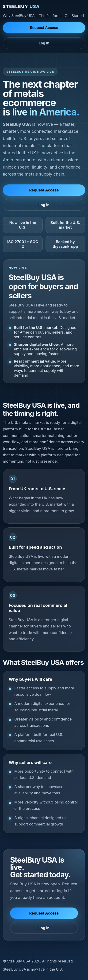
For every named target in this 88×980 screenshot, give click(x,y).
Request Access (44, 28)
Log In (44, 43)
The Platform (50, 16)
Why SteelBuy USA (19, 16)
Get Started (74, 16)
